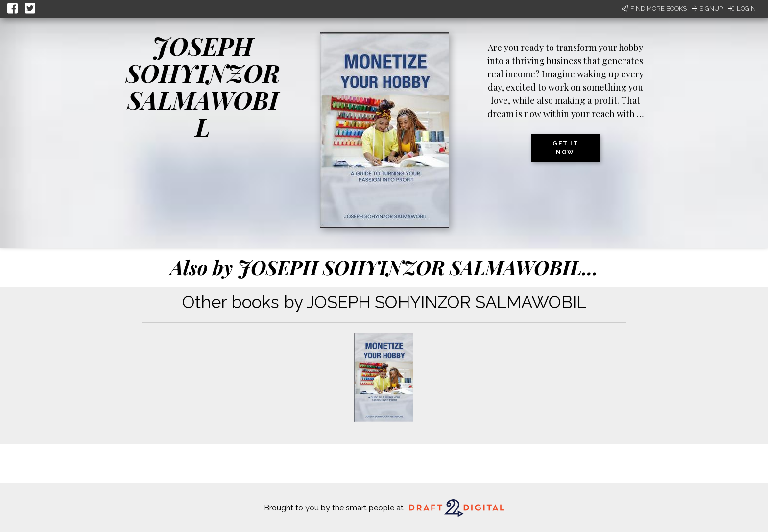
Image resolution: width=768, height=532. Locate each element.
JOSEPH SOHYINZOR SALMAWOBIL (203, 86)
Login (742, 9)
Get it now (565, 148)
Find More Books (654, 9)
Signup (707, 9)
